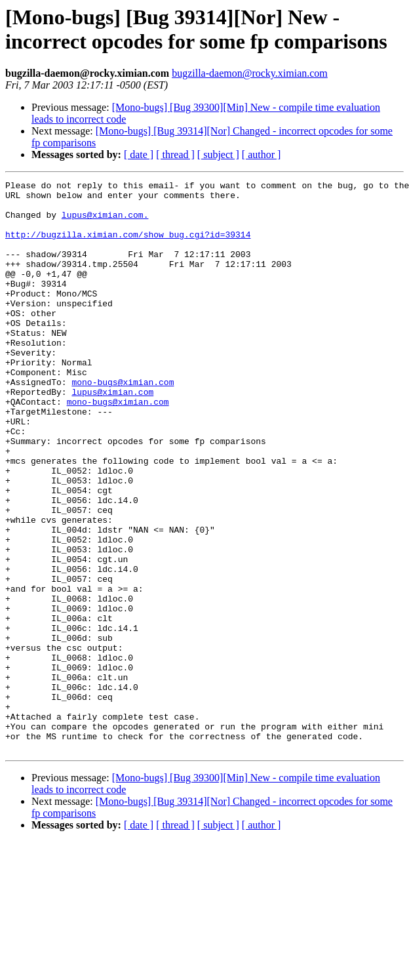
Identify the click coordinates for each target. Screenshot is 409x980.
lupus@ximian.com (112, 435)
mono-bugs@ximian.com (123, 423)
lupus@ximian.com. (105, 222)
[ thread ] (175, 154)
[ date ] (139, 154)
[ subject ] (218, 154)
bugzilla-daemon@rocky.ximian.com (250, 73)
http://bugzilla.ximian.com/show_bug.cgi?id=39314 (128, 246)
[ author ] (262, 154)
